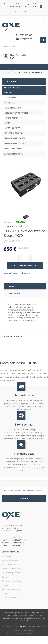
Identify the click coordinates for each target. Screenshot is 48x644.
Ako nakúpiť (26, 4)
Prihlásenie (29, 12)
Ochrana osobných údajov (13, 581)
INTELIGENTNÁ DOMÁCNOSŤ (17, 113)
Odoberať (24, 498)
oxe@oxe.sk (26, 39)
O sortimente (8, 4)
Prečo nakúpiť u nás (10, 560)
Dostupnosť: (9, 222)
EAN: (6, 241)
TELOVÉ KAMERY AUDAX (15, 138)
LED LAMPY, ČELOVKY (13, 133)
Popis (12, 286)
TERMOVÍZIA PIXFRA (13, 148)
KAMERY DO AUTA (12, 128)
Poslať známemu (12, 273)
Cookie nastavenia (9, 597)
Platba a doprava (38, 4)
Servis (4, 577)
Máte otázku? (14, 293)
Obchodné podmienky (13, 6)
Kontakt (26, 6)
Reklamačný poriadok (11, 573)
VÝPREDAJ (8, 93)
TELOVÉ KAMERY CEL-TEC (15, 143)
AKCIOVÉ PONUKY (12, 88)
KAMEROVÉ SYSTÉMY (13, 118)
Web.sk (33, 633)
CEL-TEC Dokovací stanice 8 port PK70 (28, 72)
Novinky (34, 6)
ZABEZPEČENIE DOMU (14, 154)
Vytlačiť (26, 273)
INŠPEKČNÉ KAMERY (13, 108)
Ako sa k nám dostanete (12, 589)
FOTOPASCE (9, 103)
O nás (18, 4)
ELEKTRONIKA (10, 98)
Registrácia (19, 12)
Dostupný (15, 633)
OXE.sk (7, 72)
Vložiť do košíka (25, 266)
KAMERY (8, 123)
